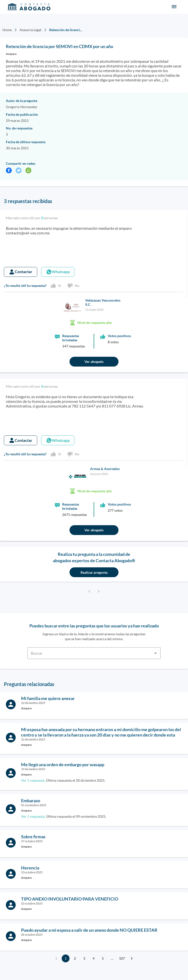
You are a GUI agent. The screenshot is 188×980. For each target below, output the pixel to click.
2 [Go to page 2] (75, 958)
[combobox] (94, 650)
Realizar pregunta (94, 572)
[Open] (155, 653)
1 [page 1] (66, 958)
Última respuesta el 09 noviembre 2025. (64, 816)
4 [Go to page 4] (94, 958)
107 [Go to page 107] (122, 958)
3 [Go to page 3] (84, 958)
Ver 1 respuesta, (33, 780)
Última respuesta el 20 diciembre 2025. (63, 780)
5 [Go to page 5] (103, 958)
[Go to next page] (132, 958)
